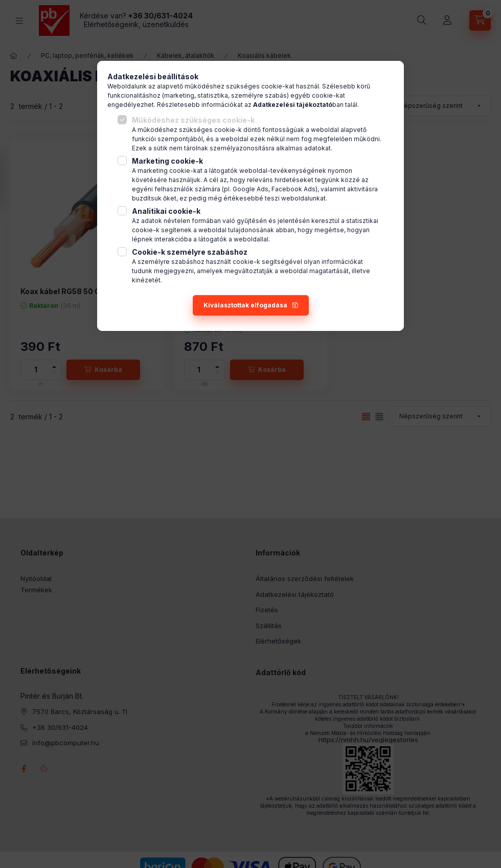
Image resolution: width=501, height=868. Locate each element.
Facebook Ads (293, 189)
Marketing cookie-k (167, 161)
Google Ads (250, 189)
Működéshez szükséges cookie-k (193, 120)
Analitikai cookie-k (166, 211)
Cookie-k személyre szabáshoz (190, 252)
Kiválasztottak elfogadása (245, 305)
